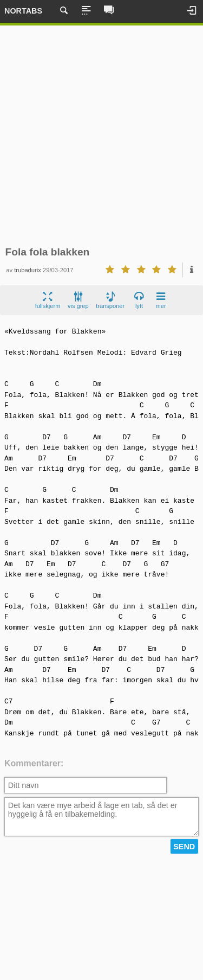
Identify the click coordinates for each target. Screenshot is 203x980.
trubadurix (28, 270)
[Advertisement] (101, 136)
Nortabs (23, 11)
